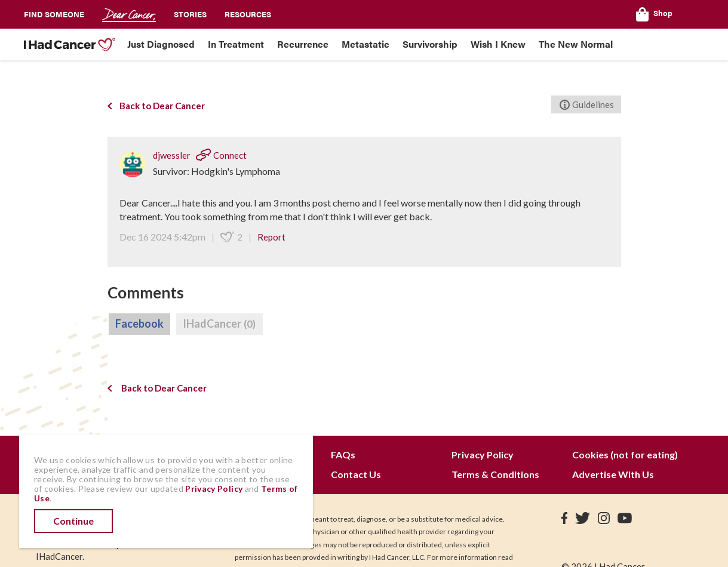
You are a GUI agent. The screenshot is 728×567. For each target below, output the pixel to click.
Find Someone (54, 14)
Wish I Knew (498, 44)
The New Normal (576, 44)
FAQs (343, 454)
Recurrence (303, 44)
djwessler (173, 155)
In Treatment (236, 44)
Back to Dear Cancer (156, 106)
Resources (248, 14)
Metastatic (365, 44)
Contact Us (356, 474)
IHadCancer (219, 324)
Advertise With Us (613, 474)
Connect (221, 155)
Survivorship (430, 44)
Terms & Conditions (495, 474)
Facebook (139, 323)
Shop (654, 14)
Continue (73, 521)
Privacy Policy (483, 454)
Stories (190, 14)
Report (271, 237)
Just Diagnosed (161, 44)
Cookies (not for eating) (625, 454)
